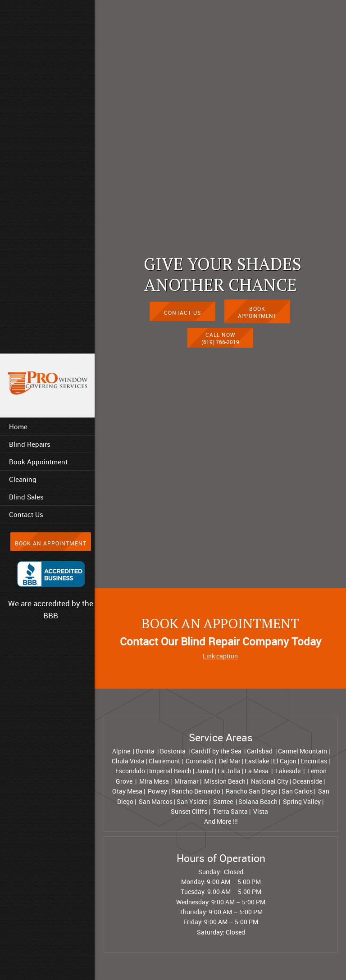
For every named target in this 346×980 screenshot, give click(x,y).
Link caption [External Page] (220, 656)
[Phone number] (220, 334)
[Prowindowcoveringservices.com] (47, 383)
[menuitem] (47, 426)
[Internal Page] (182, 308)
